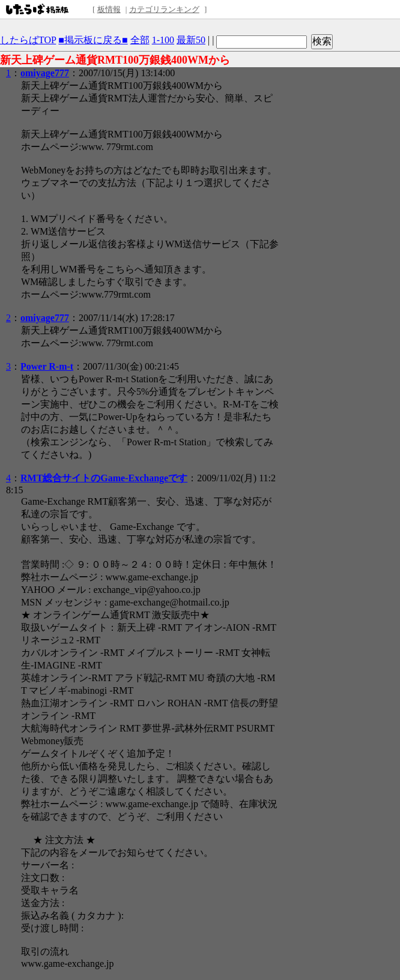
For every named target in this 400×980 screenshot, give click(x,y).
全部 (140, 40)
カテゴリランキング (164, 9)
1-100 (163, 40)
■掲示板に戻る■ (93, 40)
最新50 (191, 40)
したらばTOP (28, 40)
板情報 (109, 9)
